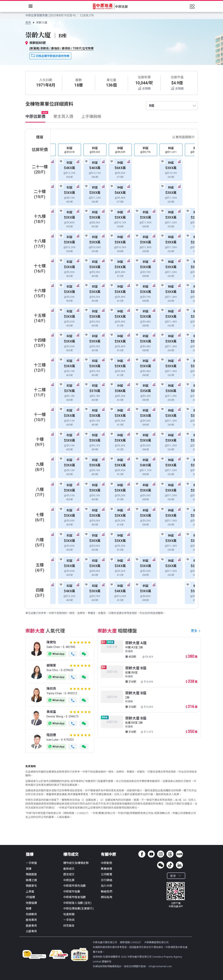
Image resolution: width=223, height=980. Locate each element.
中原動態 (107, 863)
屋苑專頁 (31, 920)
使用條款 (98, 957)
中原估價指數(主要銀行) (78, 908)
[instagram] (161, 854)
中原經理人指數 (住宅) (77, 903)
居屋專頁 (31, 926)
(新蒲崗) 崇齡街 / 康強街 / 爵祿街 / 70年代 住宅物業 (61, 48)
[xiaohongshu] (179, 854)
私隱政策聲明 (110, 957)
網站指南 (107, 897)
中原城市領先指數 (75, 886)
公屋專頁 (31, 931)
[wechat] (161, 865)
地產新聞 (69, 914)
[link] (28, 23)
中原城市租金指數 (75, 897)
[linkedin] (179, 865)
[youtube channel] (151, 854)
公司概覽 (107, 874)
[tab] (37, 117)
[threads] (170, 854)
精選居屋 (31, 874)
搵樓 (30, 854)
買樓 (29, 869)
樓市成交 (71, 854)
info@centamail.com (160, 966)
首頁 (28, 23)
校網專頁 (31, 914)
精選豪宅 (31, 886)
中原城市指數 (72, 891)
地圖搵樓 (31, 903)
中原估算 (69, 880)
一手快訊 (69, 920)
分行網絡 (107, 880)
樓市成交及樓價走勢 (76, 863)
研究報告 (69, 926)
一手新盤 (31, 863)
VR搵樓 (30, 897)
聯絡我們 (107, 891)
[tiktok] (170, 865)
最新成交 (69, 869)
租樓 (29, 908)
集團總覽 (107, 869)
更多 (196, 631)
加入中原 (107, 886)
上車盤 (30, 891)
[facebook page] (142, 854)
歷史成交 (69, 874)
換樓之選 (31, 880)
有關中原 (108, 854)
